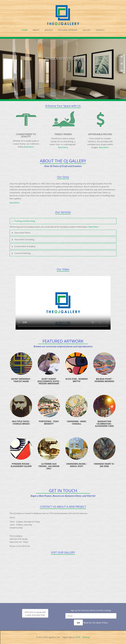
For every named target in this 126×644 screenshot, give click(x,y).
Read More (29, 147)
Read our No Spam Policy (96, 623)
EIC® (78, 637)
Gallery (87, 30)
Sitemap (86, 637)
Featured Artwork (68, 30)
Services (49, 30)
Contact (100, 30)
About (36, 30)
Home (25, 30)
